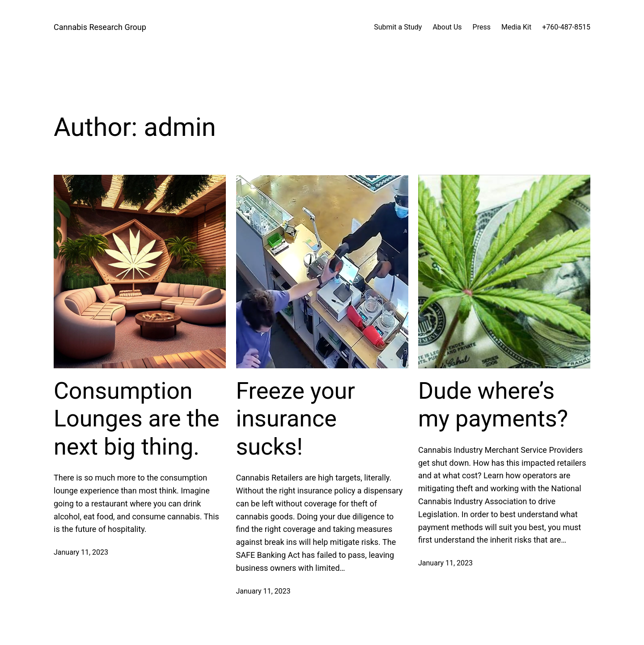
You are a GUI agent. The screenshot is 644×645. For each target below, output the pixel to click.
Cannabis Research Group (100, 27)
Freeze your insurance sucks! (296, 419)
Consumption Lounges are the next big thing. (137, 419)
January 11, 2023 (81, 552)
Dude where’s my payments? (493, 405)
